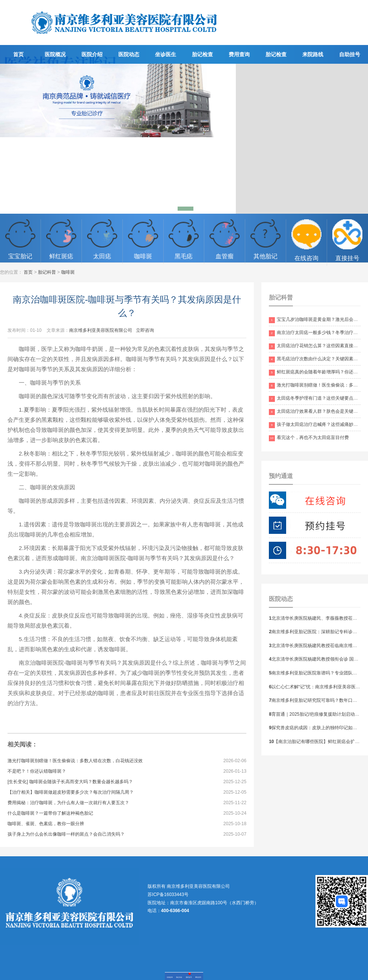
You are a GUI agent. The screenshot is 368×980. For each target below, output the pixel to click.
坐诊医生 (166, 54)
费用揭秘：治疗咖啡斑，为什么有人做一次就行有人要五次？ (68, 803)
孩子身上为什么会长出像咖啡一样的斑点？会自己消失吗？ (66, 834)
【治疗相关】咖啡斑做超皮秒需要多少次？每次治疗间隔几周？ (71, 792)
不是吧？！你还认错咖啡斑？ (37, 771)
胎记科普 (47, 272)
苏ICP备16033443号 (168, 895)
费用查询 (239, 54)
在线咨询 (170, 977)
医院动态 (129, 54)
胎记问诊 (179, 977)
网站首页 (198, 977)
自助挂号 (350, 54)
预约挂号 (189, 977)
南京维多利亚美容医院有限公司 (101, 330)
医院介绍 (92, 54)
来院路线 (313, 54)
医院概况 (55, 54)
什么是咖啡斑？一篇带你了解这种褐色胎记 (50, 813)
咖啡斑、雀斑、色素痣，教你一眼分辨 (46, 824)
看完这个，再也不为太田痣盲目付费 (309, 438)
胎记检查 (202, 54)
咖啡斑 (68, 272)
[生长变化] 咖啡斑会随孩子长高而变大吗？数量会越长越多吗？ (70, 782)
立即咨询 (145, 330)
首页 (18, 54)
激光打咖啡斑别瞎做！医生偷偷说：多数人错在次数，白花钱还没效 (75, 761)
